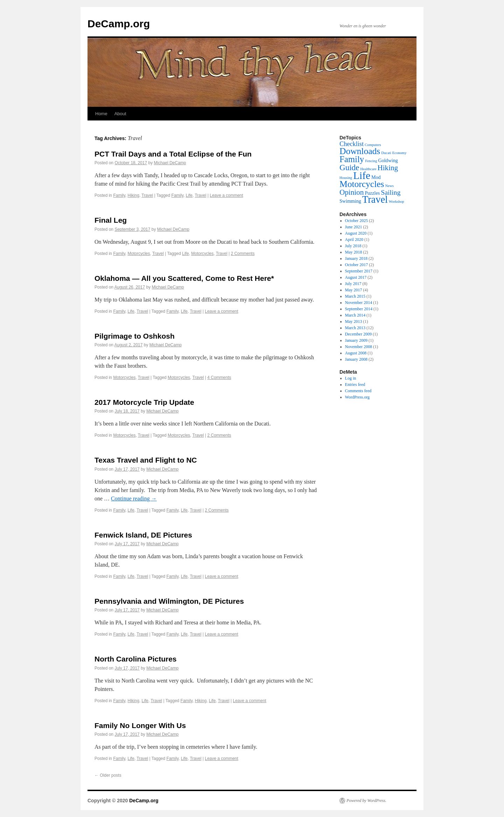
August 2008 (356, 353)
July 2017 (353, 284)
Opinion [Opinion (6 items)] (352, 192)
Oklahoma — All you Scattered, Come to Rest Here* (184, 278)
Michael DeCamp (170, 163)
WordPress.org (357, 397)
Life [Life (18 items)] (362, 175)
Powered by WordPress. (366, 801)
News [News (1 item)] (390, 186)
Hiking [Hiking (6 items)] (388, 168)
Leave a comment (226, 195)
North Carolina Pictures (136, 659)
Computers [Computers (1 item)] (373, 145)
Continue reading (134, 498)
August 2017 (356, 277)
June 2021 (354, 227)
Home (101, 114)
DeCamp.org (119, 24)
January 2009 (356, 340)
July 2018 (353, 246)
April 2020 (354, 240)
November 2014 (359, 303)
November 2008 (359, 347)
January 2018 (356, 258)
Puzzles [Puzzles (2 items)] (372, 193)
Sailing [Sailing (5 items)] (391, 192)
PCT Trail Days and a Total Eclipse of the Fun (173, 154)
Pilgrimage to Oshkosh (135, 336)
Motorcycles (139, 254)
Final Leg (111, 220)
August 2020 (356, 233)
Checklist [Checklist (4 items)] (352, 144)
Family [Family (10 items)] (352, 159)
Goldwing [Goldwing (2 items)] (388, 160)
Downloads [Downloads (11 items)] (360, 151)
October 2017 (357, 265)
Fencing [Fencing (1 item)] (371, 161)
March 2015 (355, 296)
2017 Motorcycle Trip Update (144, 402)
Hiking (134, 195)
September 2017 (359, 271)
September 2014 (359, 309)
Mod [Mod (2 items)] (376, 177)
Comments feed (358, 391)
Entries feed (355, 385)
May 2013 (354, 321)
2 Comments (243, 254)
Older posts (108, 775)
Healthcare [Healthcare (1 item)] (368, 169)
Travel (147, 195)
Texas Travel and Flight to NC (146, 460)
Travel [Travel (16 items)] (375, 199)
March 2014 (355, 315)
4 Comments (219, 378)
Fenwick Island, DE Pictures (143, 535)
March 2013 (355, 328)
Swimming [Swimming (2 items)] (350, 201)
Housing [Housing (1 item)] (346, 178)
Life (189, 195)
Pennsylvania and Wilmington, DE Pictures (169, 601)
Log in (351, 378)
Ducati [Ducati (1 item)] (386, 153)
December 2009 (358, 334)
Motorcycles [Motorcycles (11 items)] (362, 184)
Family (119, 195)
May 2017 (354, 290)
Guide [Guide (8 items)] (349, 167)
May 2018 (354, 252)
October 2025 (357, 221)
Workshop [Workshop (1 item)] (397, 202)
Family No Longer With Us (140, 725)
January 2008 (356, 359)
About (120, 114)
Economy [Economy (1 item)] (400, 153)
